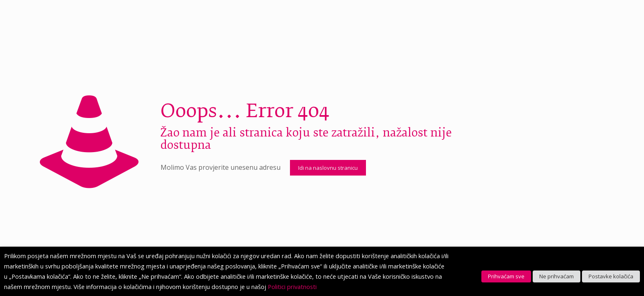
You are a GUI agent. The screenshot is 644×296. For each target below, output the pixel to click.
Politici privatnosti (292, 287)
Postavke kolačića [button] (611, 276)
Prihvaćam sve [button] (506, 276)
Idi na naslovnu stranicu (328, 168)
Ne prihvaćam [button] (557, 276)
